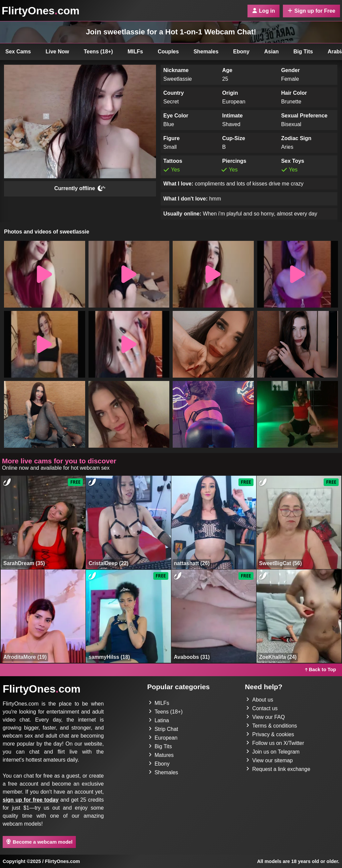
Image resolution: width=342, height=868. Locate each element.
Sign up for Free (311, 11)
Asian (272, 52)
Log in (264, 11)
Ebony (241, 52)
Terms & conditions (272, 726)
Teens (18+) (98, 52)
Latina (159, 720)
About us (260, 700)
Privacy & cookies (270, 734)
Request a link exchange (278, 769)
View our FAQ (266, 717)
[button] (45, 274)
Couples (168, 52)
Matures (161, 755)
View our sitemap (270, 760)
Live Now (57, 52)
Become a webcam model (39, 842)
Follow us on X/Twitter (275, 743)
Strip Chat (163, 729)
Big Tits (303, 52)
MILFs (135, 52)
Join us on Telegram (273, 752)
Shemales (206, 52)
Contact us (262, 708)
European (163, 738)
